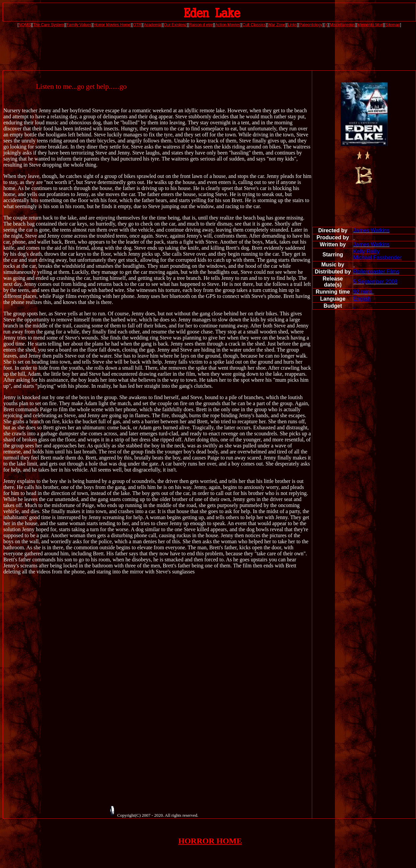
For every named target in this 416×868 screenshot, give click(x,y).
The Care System (48, 25)
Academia (153, 25)
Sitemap (393, 25)
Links (292, 25)
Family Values (79, 25)
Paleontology (311, 25)
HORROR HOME (210, 841)
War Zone (277, 25)
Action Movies (228, 25)
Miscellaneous (342, 25)
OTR (137, 25)
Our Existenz (175, 25)
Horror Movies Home (112, 25)
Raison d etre (201, 25)
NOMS (25, 25)
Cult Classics (254, 25)
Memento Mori (370, 25)
